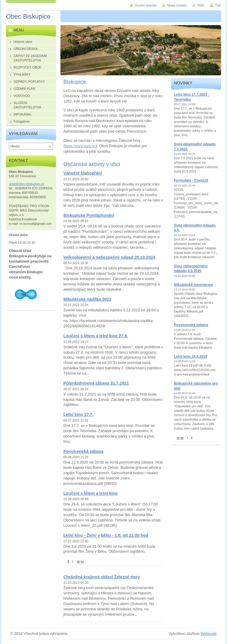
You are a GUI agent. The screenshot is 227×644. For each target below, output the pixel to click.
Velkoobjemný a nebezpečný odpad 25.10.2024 (109, 257)
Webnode (209, 634)
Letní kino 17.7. (78, 414)
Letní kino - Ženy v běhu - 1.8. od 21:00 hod (106, 535)
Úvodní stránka (145, 5)
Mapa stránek (177, 5)
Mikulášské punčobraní (193, 285)
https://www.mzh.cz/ (80, 146)
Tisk (218, 5)
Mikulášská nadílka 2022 (87, 299)
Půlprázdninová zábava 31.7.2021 (96, 383)
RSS (201, 5)
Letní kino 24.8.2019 (191, 357)
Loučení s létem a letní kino (91, 493)
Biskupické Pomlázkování (89, 215)
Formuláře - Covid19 (191, 180)
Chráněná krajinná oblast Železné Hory (102, 577)
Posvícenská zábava (83, 451)
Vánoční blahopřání (83, 173)
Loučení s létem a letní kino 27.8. (96, 336)
